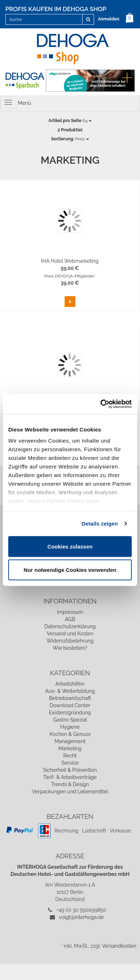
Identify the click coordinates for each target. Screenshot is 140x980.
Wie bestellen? (70, 648)
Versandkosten (119, 946)
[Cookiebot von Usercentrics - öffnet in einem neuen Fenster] (101, 404)
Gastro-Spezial (70, 720)
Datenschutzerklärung (70, 626)
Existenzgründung (70, 713)
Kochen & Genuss (70, 734)
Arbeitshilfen (70, 684)
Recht (70, 756)
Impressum (70, 612)
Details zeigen (100, 524)
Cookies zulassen (70, 546)
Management (70, 741)
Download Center (70, 705)
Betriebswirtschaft (70, 698)
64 (70, 121)
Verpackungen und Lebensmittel (70, 792)
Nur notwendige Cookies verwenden (70, 570)
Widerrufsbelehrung (70, 641)
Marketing (70, 748)
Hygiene (70, 727)
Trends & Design (70, 784)
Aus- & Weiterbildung (70, 691)
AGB (70, 619)
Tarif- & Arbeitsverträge (70, 777)
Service (70, 763)
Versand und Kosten (70, 634)
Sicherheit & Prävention (70, 770)
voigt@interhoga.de (81, 917)
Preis (70, 139)
